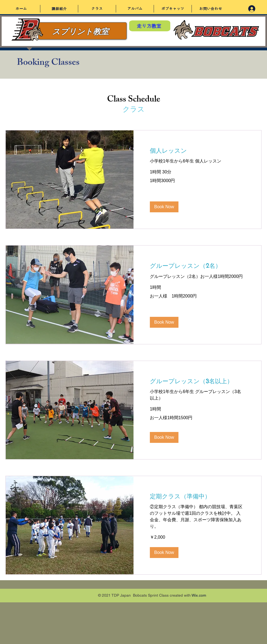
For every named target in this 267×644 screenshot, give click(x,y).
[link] (197, 266)
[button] (164, 207)
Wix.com (199, 595)
